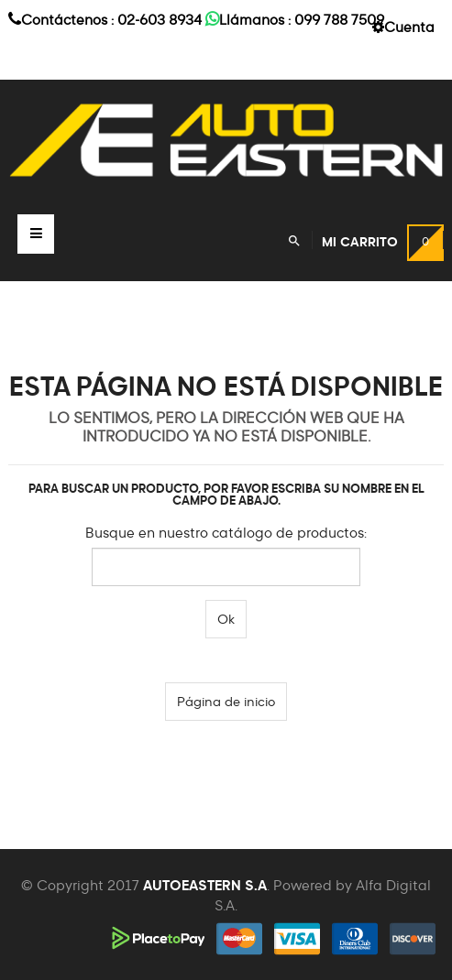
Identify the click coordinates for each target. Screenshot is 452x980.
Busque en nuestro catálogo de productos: (226, 534)
